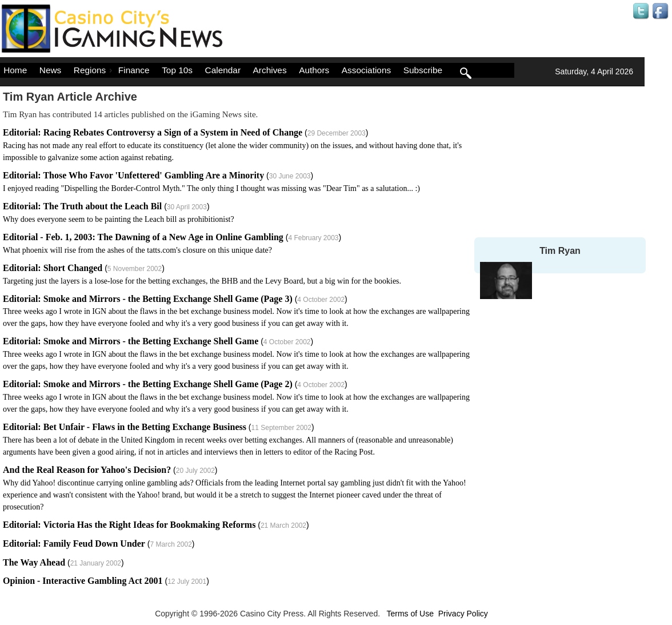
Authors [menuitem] (314, 70)
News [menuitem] (50, 70)
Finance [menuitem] (134, 70)
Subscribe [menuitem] (423, 70)
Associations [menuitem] (366, 70)
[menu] (257, 70)
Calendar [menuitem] (223, 70)
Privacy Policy (463, 614)
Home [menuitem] (15, 70)
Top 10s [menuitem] (177, 70)
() (232, 145)
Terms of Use (410, 614)
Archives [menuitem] (270, 70)
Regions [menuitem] (94, 70)
